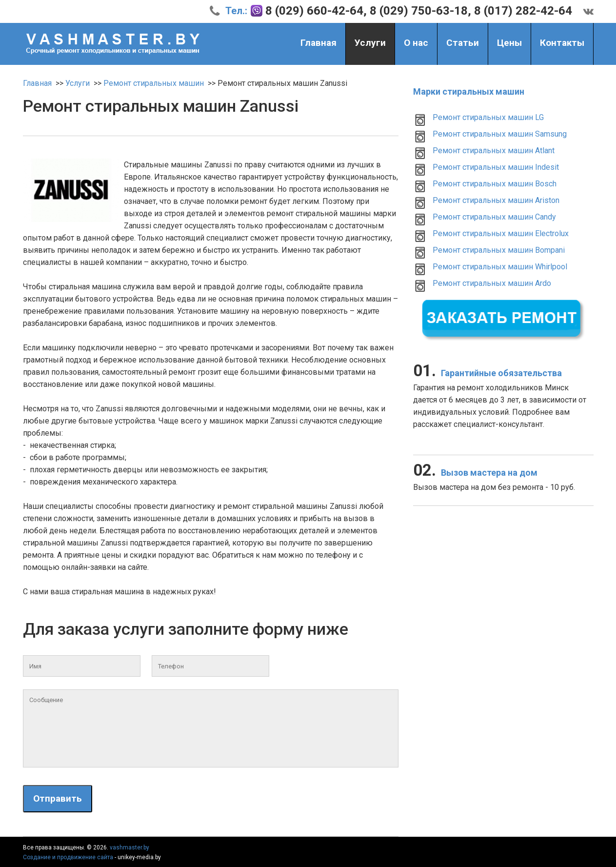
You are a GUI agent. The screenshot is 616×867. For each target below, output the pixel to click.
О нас (416, 43)
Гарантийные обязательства (487, 373)
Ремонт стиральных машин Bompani (499, 250)
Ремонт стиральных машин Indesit (496, 167)
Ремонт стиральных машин (154, 83)
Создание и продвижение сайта (68, 857)
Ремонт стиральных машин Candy (494, 217)
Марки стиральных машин (469, 91)
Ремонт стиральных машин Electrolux (501, 233)
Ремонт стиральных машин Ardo (492, 283)
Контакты (562, 43)
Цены (509, 43)
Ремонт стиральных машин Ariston (496, 200)
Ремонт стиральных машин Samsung (500, 134)
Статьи (463, 43)
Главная (318, 43)
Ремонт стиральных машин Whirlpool (500, 267)
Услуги (370, 44)
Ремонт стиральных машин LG (488, 117)
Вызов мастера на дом (475, 473)
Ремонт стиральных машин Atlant (494, 151)
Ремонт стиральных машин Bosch (495, 184)
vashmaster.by (129, 847)
